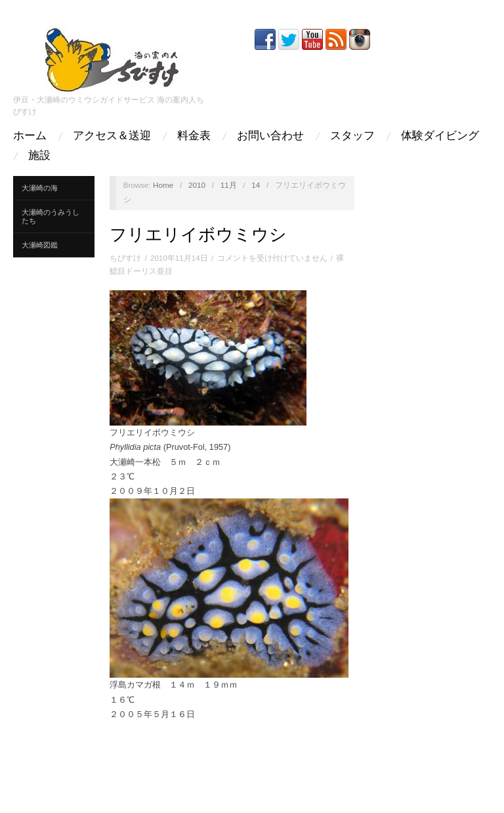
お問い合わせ (270, 136)
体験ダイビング (440, 136)
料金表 (194, 136)
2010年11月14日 (179, 258)
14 (256, 185)
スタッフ (352, 136)
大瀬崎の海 (40, 188)
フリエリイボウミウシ (198, 234)
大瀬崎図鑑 (40, 245)
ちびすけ (125, 258)
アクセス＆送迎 (112, 136)
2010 (197, 185)
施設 (39, 155)
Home (163, 185)
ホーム (30, 136)
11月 (229, 185)
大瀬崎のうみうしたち (51, 216)
